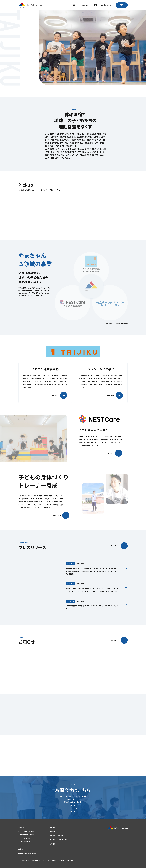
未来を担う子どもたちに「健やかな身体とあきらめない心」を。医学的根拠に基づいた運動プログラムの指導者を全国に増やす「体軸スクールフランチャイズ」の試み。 (92, 571)
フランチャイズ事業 (25, 838)
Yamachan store (105, 5)
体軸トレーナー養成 (25, 841)
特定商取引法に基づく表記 (58, 840)
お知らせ (85, 5)
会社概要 (94, 5)
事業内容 (76, 5)
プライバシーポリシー (24, 860)
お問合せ (122, 5)
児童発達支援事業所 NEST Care (28, 835)
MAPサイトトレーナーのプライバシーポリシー (44, 860)
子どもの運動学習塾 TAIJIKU (27, 831)
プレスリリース (71, 564)
